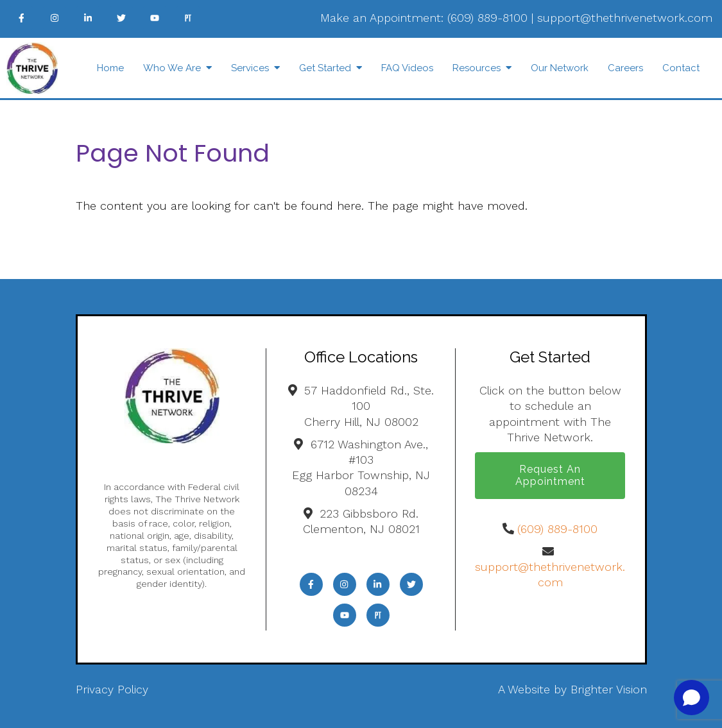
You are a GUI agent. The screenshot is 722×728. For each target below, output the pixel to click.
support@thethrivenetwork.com (625, 18)
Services (250, 68)
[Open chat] (692, 698)
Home (110, 68)
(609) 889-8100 (487, 18)
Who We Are (172, 68)
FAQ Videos (407, 68)
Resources (477, 68)
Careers (625, 68)
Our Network (560, 68)
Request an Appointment (550, 475)
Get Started (325, 68)
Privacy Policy (112, 689)
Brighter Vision (609, 689)
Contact (681, 68)
